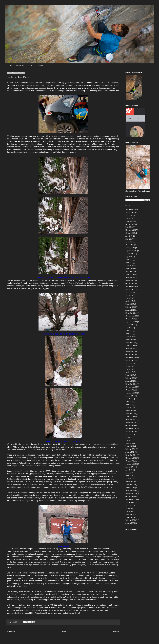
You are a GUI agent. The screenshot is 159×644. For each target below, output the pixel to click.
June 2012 (129, 402)
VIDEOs (40, 65)
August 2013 (130, 360)
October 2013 (130, 354)
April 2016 (129, 266)
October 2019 (130, 224)
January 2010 (130, 488)
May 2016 (129, 263)
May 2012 (129, 405)
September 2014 (131, 322)
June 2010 (129, 473)
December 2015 (131, 277)
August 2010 (130, 467)
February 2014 (131, 343)
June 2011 (129, 437)
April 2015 (129, 301)
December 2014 (131, 313)
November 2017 (131, 230)
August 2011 (130, 431)
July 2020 (129, 215)
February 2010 (131, 485)
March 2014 (130, 340)
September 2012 (131, 393)
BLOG (9, 65)
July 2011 (129, 434)
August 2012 (130, 396)
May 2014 (129, 334)
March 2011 (130, 446)
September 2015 (131, 286)
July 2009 (129, 505)
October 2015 (130, 283)
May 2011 (129, 440)
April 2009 (129, 514)
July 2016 (129, 257)
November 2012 (131, 387)
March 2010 (130, 482)
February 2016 (131, 271)
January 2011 (130, 452)
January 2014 (130, 346)
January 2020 (130, 221)
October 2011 (130, 425)
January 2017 (130, 248)
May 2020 (129, 218)
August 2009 (130, 502)
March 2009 (130, 517)
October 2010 (130, 461)
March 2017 (130, 245)
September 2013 (131, 357)
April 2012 (129, 408)
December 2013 (131, 348)
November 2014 (131, 316)
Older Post (116, 632)
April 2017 (129, 242)
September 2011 (131, 428)
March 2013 (130, 375)
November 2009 (131, 494)
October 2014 (130, 319)
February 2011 (131, 449)
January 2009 (130, 523)
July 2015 (129, 292)
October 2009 (130, 497)
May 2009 (129, 511)
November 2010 (131, 458)
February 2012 (131, 414)
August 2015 (130, 289)
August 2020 (130, 212)
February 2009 (131, 520)
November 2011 (131, 423)
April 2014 (129, 337)
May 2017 (129, 239)
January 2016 (130, 274)
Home (64, 632)
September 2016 (131, 251)
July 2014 (129, 328)
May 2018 (129, 227)
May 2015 (129, 298)
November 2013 (131, 351)
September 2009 (131, 500)
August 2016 (130, 254)
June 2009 (129, 508)
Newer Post (11, 632)
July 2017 (129, 236)
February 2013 (131, 378)
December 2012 (131, 384)
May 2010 (129, 476)
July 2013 (129, 363)
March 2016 (130, 269)
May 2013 (129, 369)
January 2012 (130, 417)
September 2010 (131, 464)
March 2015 (130, 304)
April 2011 (129, 443)
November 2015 (131, 280)
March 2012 (130, 411)
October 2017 (130, 233)
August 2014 (130, 325)
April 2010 (129, 479)
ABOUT (31, 65)
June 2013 (129, 366)
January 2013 (130, 381)
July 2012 (129, 399)
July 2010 (129, 470)
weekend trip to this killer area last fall (100, 85)
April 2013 (129, 372)
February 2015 (131, 307)
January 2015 (130, 310)
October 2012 (130, 390)
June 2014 (129, 331)
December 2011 (131, 420)
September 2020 (131, 209)
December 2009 (131, 491)
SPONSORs (20, 65)
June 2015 (129, 295)
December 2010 (131, 455)
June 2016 (129, 260)
